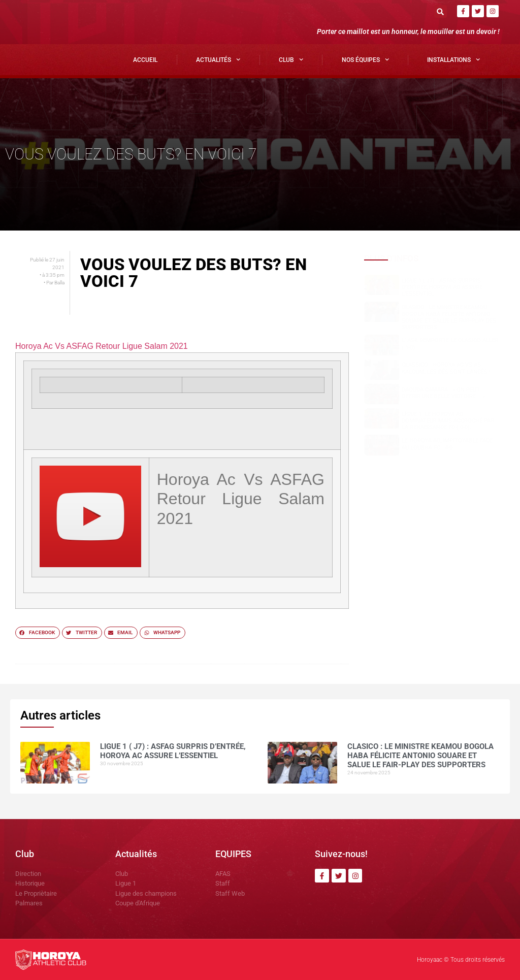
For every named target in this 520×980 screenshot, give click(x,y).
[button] (441, 11)
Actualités (218, 59)
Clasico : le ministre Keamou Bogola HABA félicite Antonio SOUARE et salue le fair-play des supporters (449, 318)
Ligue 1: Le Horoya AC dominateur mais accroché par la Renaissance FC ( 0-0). (448, 421)
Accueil (145, 60)
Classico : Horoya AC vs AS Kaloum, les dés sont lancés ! (446, 368)
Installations (453, 59)
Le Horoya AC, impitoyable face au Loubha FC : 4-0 (447, 444)
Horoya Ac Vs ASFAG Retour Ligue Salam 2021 (102, 346)
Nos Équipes (365, 59)
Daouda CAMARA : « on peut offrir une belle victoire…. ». (444, 393)
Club (291, 59)
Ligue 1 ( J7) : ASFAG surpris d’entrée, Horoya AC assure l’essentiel (442, 287)
